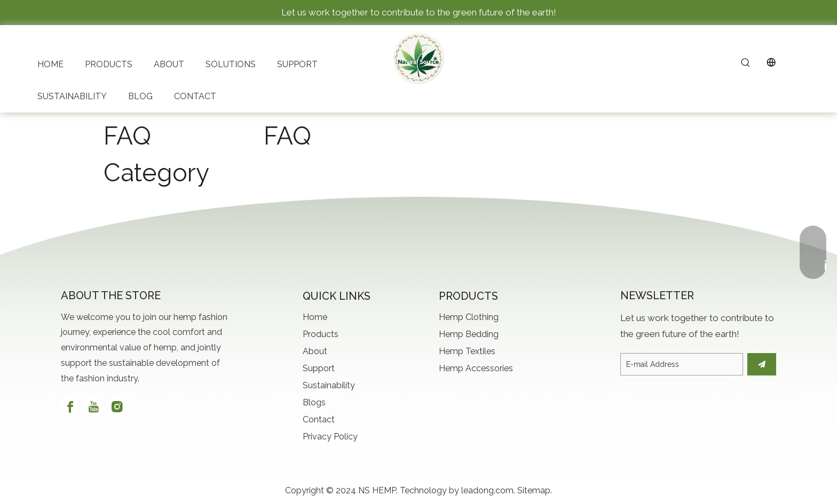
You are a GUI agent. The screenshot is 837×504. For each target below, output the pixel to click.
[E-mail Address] (682, 364)
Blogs (314, 402)
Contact (319, 419)
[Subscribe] (762, 364)
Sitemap (534, 490)
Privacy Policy (330, 437)
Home (315, 317)
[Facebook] (70, 407)
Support (319, 368)
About (315, 351)
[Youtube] (94, 407)
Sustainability (329, 385)
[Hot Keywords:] (746, 63)
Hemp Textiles (467, 351)
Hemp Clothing (469, 317)
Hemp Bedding (469, 334)
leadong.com (487, 490)
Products (321, 334)
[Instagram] (117, 407)
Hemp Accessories (476, 368)
